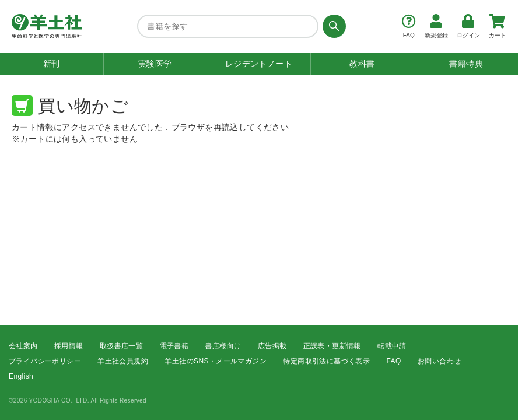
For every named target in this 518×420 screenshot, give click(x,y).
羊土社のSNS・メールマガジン (216, 361)
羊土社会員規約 (123, 361)
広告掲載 (272, 346)
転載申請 (392, 346)
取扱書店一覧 (121, 346)
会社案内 (23, 346)
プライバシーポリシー (45, 361)
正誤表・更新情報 (332, 346)
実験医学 (155, 64)
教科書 (362, 64)
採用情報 (69, 346)
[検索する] (332, 26)
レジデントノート (259, 64)
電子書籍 (174, 346)
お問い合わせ (439, 361)
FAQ (394, 361)
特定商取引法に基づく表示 (326, 361)
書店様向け (223, 346)
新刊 (52, 64)
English (21, 377)
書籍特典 (466, 64)
